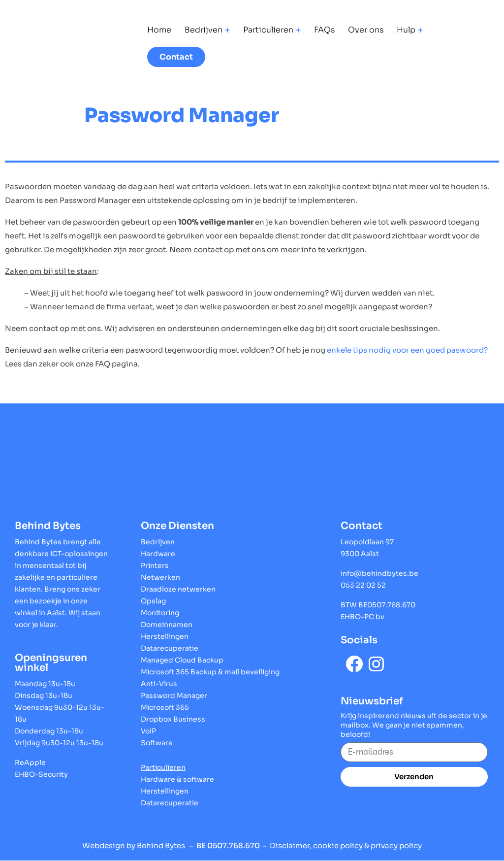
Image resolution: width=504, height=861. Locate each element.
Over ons (366, 30)
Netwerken (160, 577)
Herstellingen (165, 636)
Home (159, 30)
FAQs (324, 30)
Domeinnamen (167, 625)
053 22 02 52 (363, 585)
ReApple (30, 762)
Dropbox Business (173, 719)
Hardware (158, 554)
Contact (176, 57)
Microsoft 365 (165, 707)
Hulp (406, 30)
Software (157, 743)
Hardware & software (177, 779)
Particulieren (268, 30)
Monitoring (160, 613)
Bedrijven (204, 30)
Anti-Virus (159, 684)
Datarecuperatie (170, 648)
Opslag (153, 601)
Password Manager (174, 695)
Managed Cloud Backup (182, 660)
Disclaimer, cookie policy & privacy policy (346, 845)
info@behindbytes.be (379, 573)
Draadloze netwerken (178, 589)
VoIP (148, 731)
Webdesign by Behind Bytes (134, 845)
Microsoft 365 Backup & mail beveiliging (210, 672)
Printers (155, 565)
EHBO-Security (41, 774)
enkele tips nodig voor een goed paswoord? (407, 350)
